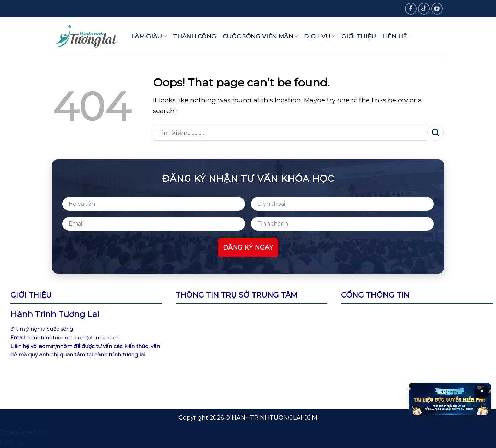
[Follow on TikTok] (424, 9)
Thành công (194, 36)
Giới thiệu (359, 36)
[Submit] (435, 133)
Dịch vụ (320, 36)
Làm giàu (149, 36)
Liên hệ (395, 36)
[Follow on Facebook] (411, 9)
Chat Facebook (24, 432)
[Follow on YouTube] (437, 9)
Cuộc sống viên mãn (260, 36)
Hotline (12, 443)
